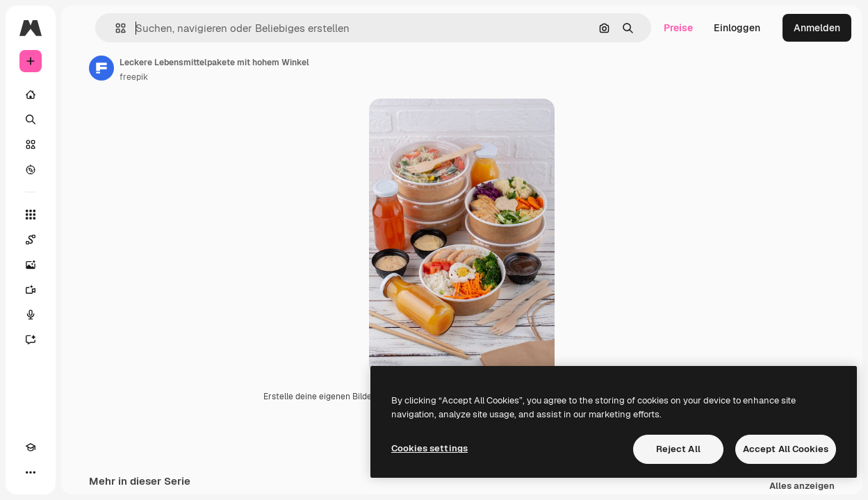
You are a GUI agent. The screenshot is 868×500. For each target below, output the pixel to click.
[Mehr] (31, 472)
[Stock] (31, 144)
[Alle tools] (31, 215)
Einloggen (737, 28)
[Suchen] (31, 119)
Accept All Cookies (786, 449)
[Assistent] (31, 340)
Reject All (678, 449)
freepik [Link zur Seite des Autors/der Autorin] (134, 77)
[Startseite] (31, 94)
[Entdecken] (31, 169)
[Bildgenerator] (31, 265)
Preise (678, 28)
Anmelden (817, 28)
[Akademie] (31, 447)
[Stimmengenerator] (31, 315)
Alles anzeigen (802, 486)
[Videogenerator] (31, 290)
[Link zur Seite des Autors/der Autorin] (101, 68)
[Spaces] (31, 240)
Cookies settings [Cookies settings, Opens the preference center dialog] (429, 448)
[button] (115, 28)
